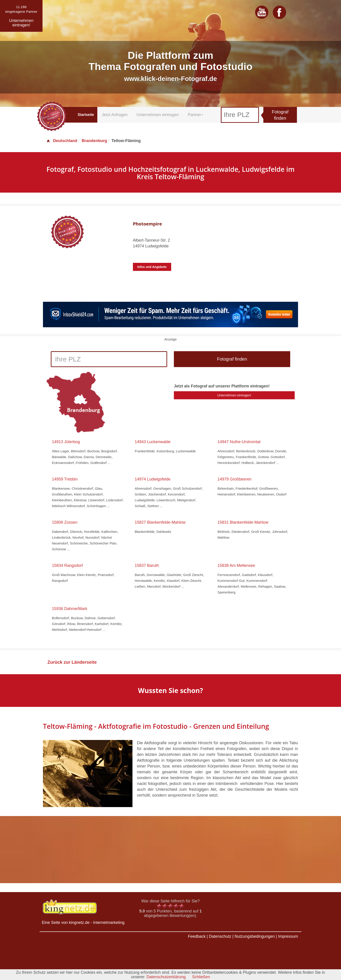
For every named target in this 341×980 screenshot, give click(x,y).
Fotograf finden (280, 115)
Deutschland (62, 141)
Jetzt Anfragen (115, 115)
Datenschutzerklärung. (166, 977)
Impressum (288, 936)
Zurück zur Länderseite (72, 662)
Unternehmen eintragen (158, 115)
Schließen (201, 977)
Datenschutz (220, 936)
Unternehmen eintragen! (234, 395)
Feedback (197, 936)
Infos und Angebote (152, 267)
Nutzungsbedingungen (255, 936)
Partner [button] (195, 115)
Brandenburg (94, 141)
